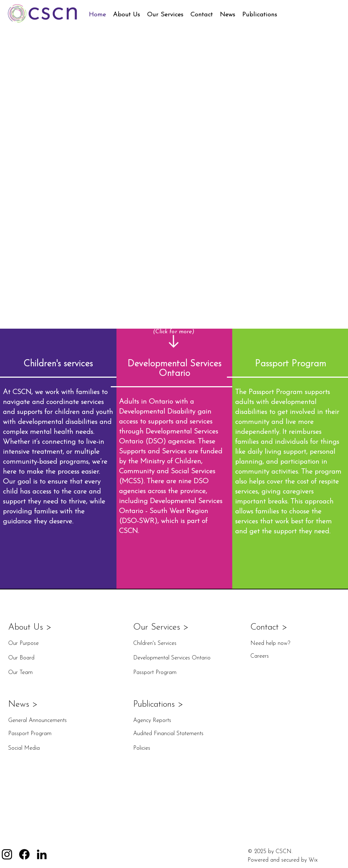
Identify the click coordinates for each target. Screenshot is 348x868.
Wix (313, 860)
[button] (126, 15)
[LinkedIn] (42, 854)
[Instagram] (7, 854)
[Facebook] (24, 854)
